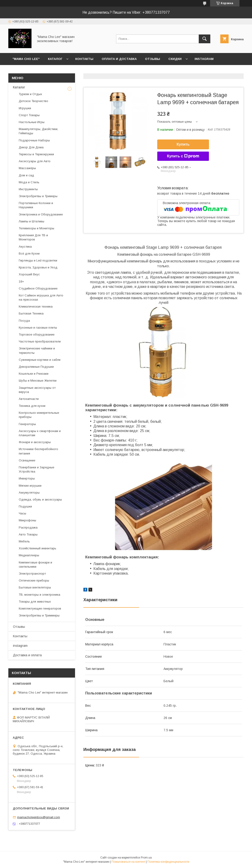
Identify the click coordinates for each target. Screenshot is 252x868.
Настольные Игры (32, 122)
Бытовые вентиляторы (35, 587)
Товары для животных (35, 602)
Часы (22, 513)
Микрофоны (27, 520)
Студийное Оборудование (38, 288)
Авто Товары (28, 534)
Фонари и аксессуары (35, 442)
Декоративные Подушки (36, 367)
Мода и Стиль (29, 182)
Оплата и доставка (119, 59)
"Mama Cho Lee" (26, 59)
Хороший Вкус (29, 274)
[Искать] (205, 39)
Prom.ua (146, 858)
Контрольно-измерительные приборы (39, 415)
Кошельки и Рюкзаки (34, 374)
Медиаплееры (29, 555)
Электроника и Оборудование (41, 214)
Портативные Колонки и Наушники (36, 205)
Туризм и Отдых (30, 94)
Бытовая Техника (31, 313)
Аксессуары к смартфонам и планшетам (40, 433)
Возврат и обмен (28, 71)
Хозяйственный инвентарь (38, 548)
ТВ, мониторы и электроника (39, 595)
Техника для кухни (32, 406)
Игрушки (25, 108)
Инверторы (27, 478)
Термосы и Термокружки (36, 154)
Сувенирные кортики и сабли (40, 360)
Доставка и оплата (27, 655)
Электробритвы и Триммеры (39, 615)
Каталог (55, 59)
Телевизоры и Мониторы (36, 228)
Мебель (24, 541)
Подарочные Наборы (34, 140)
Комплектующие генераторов (40, 608)
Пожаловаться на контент (128, 862)
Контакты (84, 59)
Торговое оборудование (37, 334)
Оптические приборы (34, 580)
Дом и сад (26, 175)
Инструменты (28, 189)
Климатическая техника (36, 306)
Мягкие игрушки (30, 486)
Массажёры (27, 168)
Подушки (25, 506)
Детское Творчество (33, 101)
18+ (21, 282)
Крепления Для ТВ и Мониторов (33, 237)
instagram (204, 59)
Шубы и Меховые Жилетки (38, 381)
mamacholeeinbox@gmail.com (39, 817)
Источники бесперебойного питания (38, 451)
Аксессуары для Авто (35, 161)
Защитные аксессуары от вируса (37, 390)
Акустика (25, 247)
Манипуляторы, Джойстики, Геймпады (38, 131)
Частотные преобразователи (40, 341)
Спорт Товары (29, 115)
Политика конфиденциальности (168, 862)
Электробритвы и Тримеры (38, 196)
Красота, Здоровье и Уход (38, 267)
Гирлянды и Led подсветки (38, 260)
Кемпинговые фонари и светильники (35, 565)
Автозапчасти (29, 399)
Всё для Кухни (29, 254)
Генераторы (27, 424)
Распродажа (28, 527)
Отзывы (153, 59)
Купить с (183, 156)
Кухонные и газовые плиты (38, 328)
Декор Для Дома (31, 147)
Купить (183, 144)
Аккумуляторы (29, 493)
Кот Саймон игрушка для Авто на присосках (41, 297)
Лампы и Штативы (31, 221)
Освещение (27, 460)
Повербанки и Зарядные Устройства (36, 469)
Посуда (24, 321)
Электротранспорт (32, 574)
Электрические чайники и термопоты (37, 350)
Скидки (175, 59)
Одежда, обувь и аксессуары (40, 499)
